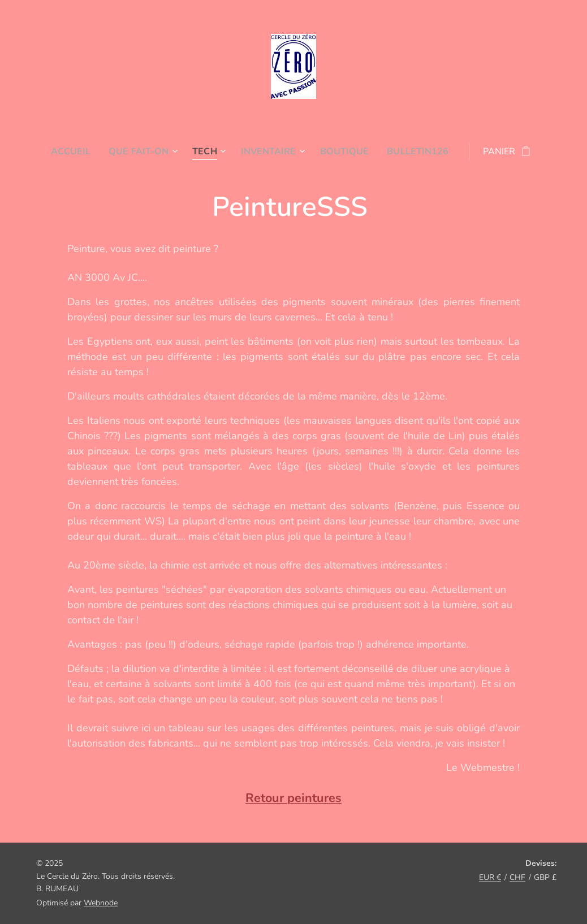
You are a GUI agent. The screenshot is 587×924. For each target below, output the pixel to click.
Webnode (101, 903)
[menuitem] (83, 151)
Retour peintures (293, 799)
